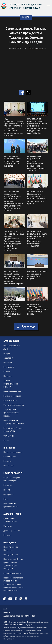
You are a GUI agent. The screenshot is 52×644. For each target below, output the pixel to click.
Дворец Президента (12, 531)
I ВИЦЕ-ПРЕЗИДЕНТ (13, 473)
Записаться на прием (12, 573)
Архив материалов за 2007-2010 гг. (19, 616)
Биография (8, 461)
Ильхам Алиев (31, 8)
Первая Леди (9, 466)
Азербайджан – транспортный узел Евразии (11, 413)
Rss (26, 599)
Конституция (9, 367)
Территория (8, 358)
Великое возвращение (12, 396)
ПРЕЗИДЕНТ (9, 448)
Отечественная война (12, 391)
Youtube (10, 599)
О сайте (7, 613)
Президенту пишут (11, 555)
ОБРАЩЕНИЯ (10, 543)
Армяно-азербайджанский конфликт (11, 384)
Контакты (7, 535)
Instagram (5, 599)
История (7, 353)
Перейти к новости (36, 48)
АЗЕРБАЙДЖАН (11, 341)
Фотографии (8, 494)
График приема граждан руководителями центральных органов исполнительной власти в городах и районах (14, 584)
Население (8, 362)
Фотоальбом (9, 436)
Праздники (8, 376)
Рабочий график (10, 457)
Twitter (21, 599)
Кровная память (10, 400)
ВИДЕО (26, 17)
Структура (8, 526)
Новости (7, 490)
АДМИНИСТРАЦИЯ (12, 514)
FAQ (5, 609)
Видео (6, 440)
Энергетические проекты (14, 405)
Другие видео (29, 326)
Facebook (16, 599)
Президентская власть (13, 452)
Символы (7, 372)
